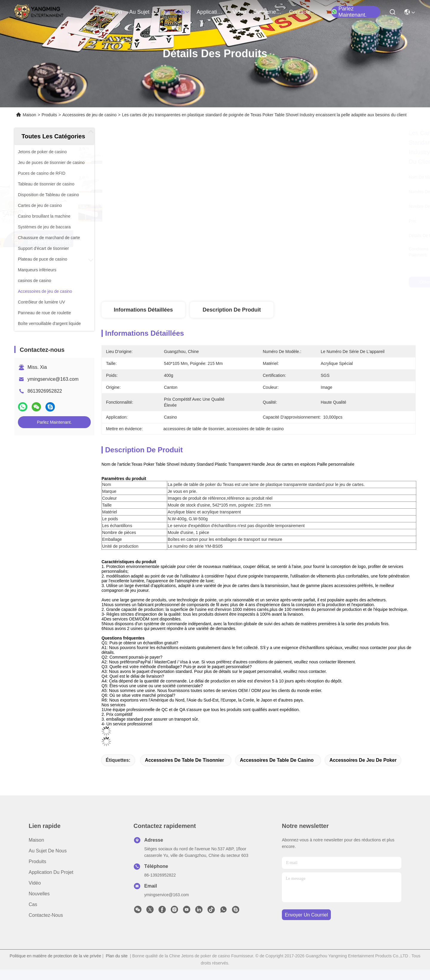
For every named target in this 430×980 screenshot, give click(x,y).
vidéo (239, 12)
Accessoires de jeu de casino (89, 115)
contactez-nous (303, 12)
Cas (33, 915)
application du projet (211, 12)
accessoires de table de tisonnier (184, 771)
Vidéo (35, 893)
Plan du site (117, 966)
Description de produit (232, 310)
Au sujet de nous (48, 861)
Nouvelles (39, 904)
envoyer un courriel (306, 925)
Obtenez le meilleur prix (311, 282)
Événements (268, 12)
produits (177, 12)
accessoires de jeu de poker (363, 771)
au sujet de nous (144, 12)
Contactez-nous (46, 926)
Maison (113, 12)
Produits (49, 115)
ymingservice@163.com (53, 379)
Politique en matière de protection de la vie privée (55, 966)
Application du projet (51, 883)
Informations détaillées (143, 310)
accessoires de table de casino (277, 771)
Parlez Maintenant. (349, 12)
